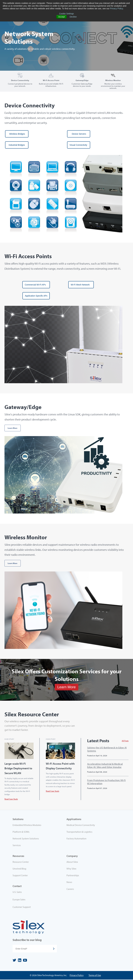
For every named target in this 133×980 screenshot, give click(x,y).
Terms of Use (95, 976)
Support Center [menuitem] (20, 876)
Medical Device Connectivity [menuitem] (81, 825)
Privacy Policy (116, 9)
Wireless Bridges (17, 134)
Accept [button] (61, 17)
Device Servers (79, 134)
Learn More (13, 428)
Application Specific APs (36, 296)
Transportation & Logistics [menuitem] (79, 832)
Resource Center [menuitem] (21, 862)
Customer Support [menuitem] (22, 907)
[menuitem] (40, 893)
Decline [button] (73, 17)
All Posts (125, 741)
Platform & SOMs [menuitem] (21, 832)
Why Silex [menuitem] (71, 869)
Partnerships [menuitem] (73, 876)
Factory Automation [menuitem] (76, 839)
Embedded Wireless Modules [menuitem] (27, 825)
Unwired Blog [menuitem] (19, 869)
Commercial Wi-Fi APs (36, 285)
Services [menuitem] (17, 846)
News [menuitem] (69, 882)
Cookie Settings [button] (66, 14)
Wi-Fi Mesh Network (81, 285)
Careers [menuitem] (70, 889)
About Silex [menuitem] (72, 862)
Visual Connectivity (79, 145)
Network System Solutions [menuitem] (26, 839)
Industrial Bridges (17, 145)
